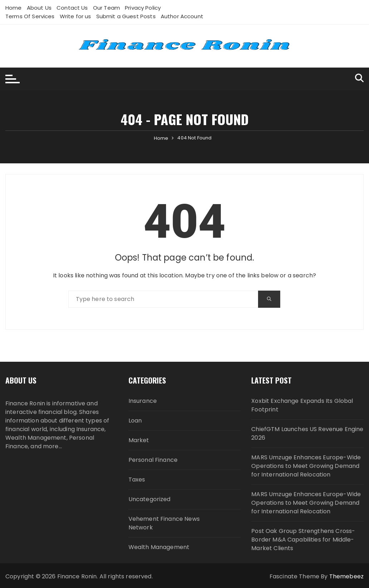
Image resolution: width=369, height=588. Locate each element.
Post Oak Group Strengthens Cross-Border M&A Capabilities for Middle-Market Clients (303, 540)
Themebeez (346, 576)
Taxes (137, 480)
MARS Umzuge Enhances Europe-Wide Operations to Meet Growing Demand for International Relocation (306, 466)
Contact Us (72, 8)
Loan (135, 421)
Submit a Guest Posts (126, 16)
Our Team (106, 8)
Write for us (76, 16)
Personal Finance (153, 460)
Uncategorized (150, 499)
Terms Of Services (30, 16)
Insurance (143, 401)
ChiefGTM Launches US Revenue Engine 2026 (307, 433)
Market (139, 440)
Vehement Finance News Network (164, 523)
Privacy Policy (143, 8)
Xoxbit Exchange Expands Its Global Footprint (302, 405)
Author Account (182, 16)
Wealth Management (159, 547)
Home (14, 8)
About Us (39, 8)
